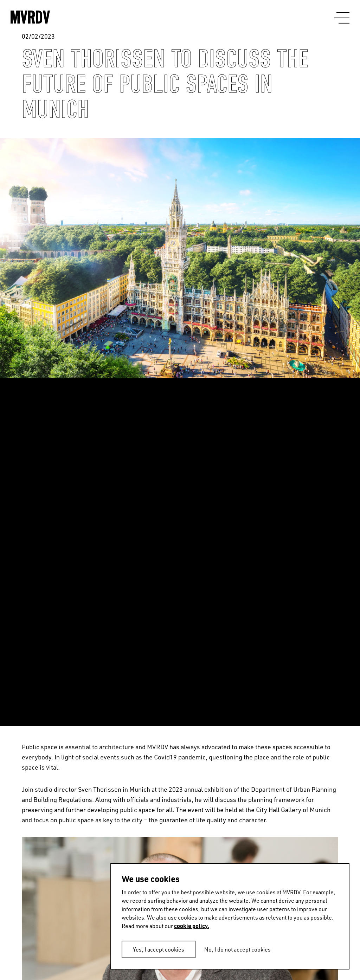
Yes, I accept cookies (159, 949)
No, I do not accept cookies (237, 949)
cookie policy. (192, 926)
